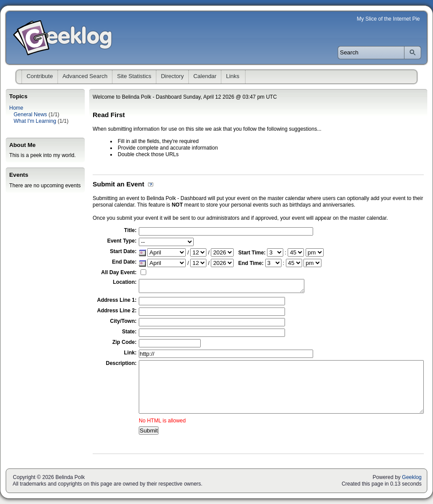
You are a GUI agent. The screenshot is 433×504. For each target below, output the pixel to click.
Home (16, 108)
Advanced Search (85, 76)
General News (30, 114)
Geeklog (412, 477)
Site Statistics (134, 76)
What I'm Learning (35, 121)
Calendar (205, 76)
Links (233, 76)
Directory (172, 76)
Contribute (40, 76)
